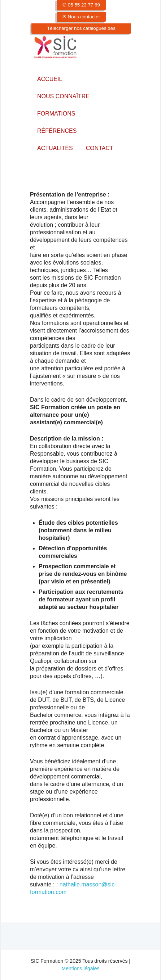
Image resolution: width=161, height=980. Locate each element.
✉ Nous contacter (81, 17)
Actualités (55, 148)
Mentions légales (80, 968)
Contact (100, 148)
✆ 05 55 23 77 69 (81, 5)
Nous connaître (63, 96)
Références (57, 131)
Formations (56, 114)
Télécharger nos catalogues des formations (81, 33)
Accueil (50, 79)
